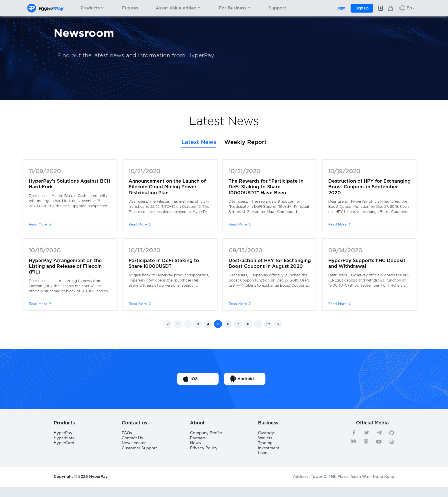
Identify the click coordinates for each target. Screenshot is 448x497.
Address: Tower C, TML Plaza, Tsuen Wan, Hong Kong (344, 487)
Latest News (199, 142)
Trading (265, 448)
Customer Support (139, 455)
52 (268, 324)
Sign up (362, 8)
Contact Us (132, 441)
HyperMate (64, 441)
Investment (268, 455)
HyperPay (63, 434)
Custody (266, 434)
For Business (235, 8)
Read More (40, 224)
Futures (130, 8)
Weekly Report (245, 142)
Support (277, 8)
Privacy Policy (203, 455)
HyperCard (64, 448)
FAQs (127, 434)
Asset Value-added (178, 8)
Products (93, 8)
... (188, 324)
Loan (263, 462)
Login (340, 8)
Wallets (265, 441)
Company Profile (205, 434)
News (195, 448)
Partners (198, 441)
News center (133, 448)
